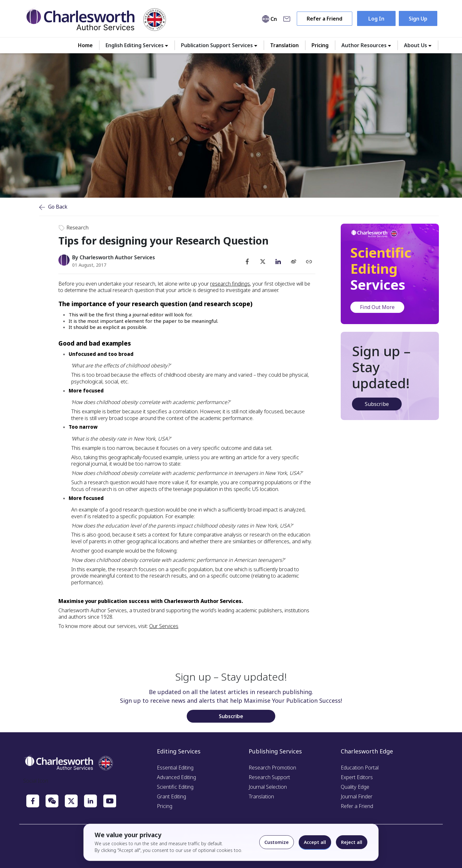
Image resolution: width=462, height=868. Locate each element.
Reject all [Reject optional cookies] (352, 842)
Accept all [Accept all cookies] (315, 842)
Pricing (320, 45)
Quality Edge (355, 787)
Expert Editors (357, 777)
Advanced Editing (176, 777)
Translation (284, 45)
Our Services (164, 626)
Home (85, 45)
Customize (277, 842)
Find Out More (377, 307)
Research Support (269, 777)
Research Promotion (272, 768)
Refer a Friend (325, 19)
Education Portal (360, 768)
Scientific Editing (175, 787)
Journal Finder (357, 796)
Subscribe (377, 404)
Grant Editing (171, 796)
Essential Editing (175, 768)
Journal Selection (268, 787)
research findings (230, 284)
